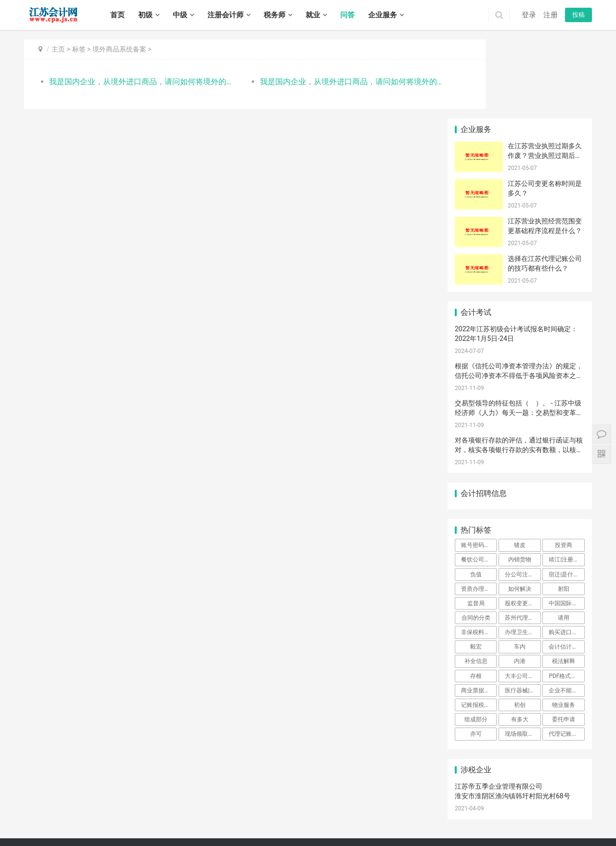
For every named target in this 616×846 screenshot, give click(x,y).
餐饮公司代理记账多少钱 (479, 481)
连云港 (111, 810)
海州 (360, 820)
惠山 (405, 810)
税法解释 (564, 582)
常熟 (186, 820)
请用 (564, 539)
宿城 (316, 831)
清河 (425, 820)
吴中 (134, 820)
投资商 (564, 466)
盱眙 (503, 820)
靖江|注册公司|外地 (566, 481)
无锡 (43, 810)
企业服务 (383, 15)
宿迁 (192, 810)
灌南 (412, 820)
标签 (79, 49)
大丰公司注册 (522, 597)
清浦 (464, 820)
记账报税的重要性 (479, 626)
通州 (269, 820)
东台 (56, 831)
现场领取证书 (522, 655)
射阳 (564, 509)
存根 (476, 597)
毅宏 (476, 568)
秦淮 (218, 810)
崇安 (353, 810)
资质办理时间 (478, 509)
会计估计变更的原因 (566, 568)
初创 (520, 626)
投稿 (578, 15)
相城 (147, 820)
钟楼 (37, 820)
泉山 (496, 810)
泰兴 (303, 831)
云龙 (470, 810)
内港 (520, 582)
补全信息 (476, 582)
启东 (308, 820)
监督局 (476, 524)
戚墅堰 (53, 820)
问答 (347, 15)
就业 (313, 15)
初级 (145, 15)
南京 (30, 810)
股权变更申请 (522, 524)
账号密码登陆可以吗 (479, 466)
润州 (173, 831)
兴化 (277, 831)
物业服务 (564, 626)
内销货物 (520, 481)
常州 (69, 810)
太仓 (231, 820)
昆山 (218, 820)
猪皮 (520, 466)
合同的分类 (476, 539)
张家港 (202, 820)
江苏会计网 (284, 797)
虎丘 (121, 820)
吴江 (173, 820)
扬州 (153, 810)
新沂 (561, 810)
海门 (334, 820)
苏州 (82, 810)
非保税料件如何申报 (479, 553)
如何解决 (520, 509)
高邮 (147, 831)
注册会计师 (225, 15)
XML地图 (257, 797)
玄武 (205, 810)
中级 (180, 15)
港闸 (257, 820)
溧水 (327, 810)
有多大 (520, 640)
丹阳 (199, 831)
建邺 (231, 810)
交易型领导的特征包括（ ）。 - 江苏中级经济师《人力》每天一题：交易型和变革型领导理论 (519, 333)
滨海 (568, 820)
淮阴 (451, 820)
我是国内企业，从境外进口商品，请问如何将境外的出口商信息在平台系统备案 (133, 82)
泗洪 (368, 831)
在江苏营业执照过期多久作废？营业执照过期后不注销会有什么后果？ (545, 76)
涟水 (477, 820)
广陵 (82, 831)
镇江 (166, 810)
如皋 (321, 820)
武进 (82, 820)
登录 (529, 15)
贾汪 (483, 810)
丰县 (522, 810)
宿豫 (329, 831)
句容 (225, 831)
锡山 (392, 810)
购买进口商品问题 (566, 553)
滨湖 (418, 810)
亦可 (476, 655)
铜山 (509, 810)
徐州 (56, 810)
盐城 (140, 810)
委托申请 (564, 640)
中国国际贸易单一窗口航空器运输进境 (566, 524)
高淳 (340, 810)
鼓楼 (244, 810)
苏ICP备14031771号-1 (215, 797)
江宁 (301, 810)
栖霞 (269, 810)
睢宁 (548, 810)
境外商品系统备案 (119, 49)
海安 (282, 820)
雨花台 (285, 810)
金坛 (108, 820)
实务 (169, 782)
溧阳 (95, 820)
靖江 (290, 831)
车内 (520, 568)
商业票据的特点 (479, 612)
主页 (58, 49)
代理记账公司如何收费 (566, 655)
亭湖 (529, 820)
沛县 (535, 810)
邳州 (574, 810)
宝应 (121, 831)
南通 (95, 810)
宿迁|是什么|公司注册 (566, 495)
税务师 (275, 15)
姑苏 (160, 820)
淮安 (127, 810)
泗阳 (355, 831)
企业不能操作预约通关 (566, 612)
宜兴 (444, 810)
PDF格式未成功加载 (566, 597)
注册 (551, 15)
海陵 (238, 831)
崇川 (244, 820)
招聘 (192, 782)
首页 (117, 15)
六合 (314, 810)
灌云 (399, 820)
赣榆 (373, 820)
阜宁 (581, 820)
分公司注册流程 (523, 495)
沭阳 (342, 831)
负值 (476, 495)
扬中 (212, 831)
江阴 (431, 810)
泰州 (179, 810)
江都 (108, 831)
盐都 (542, 820)
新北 (69, 820)
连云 (347, 820)
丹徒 (186, 831)
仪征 (134, 831)
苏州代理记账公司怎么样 (523, 539)
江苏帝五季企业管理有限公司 (499, 707)
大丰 (69, 831)
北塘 (379, 810)
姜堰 (264, 831)
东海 (386, 820)
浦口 (257, 810)
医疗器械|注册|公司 (523, 612)
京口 (160, 831)
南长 (366, 810)
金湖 (516, 820)
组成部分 (476, 640)
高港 (251, 831)
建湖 (43, 831)
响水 (555, 820)
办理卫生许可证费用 (523, 553)
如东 (295, 820)
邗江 (95, 831)
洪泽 (490, 820)
